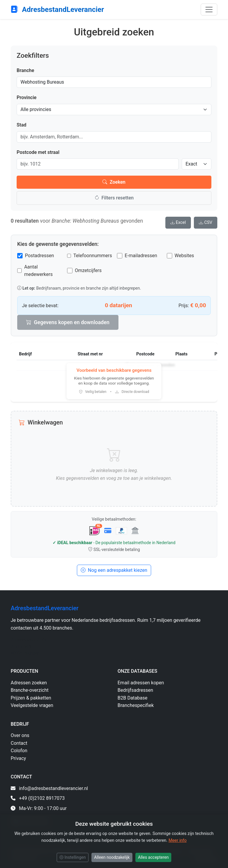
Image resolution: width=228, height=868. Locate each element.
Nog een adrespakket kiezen (114, 570)
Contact (19, 743)
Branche (25, 70)
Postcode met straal (38, 152)
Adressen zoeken (29, 683)
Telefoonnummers (93, 256)
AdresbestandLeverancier (57, 10)
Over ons (20, 735)
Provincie (27, 97)
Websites (184, 256)
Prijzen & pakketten (31, 698)
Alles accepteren (153, 857)
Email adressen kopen (141, 683)
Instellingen (73, 857)
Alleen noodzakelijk (112, 857)
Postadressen (39, 256)
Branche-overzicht (30, 690)
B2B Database (132, 698)
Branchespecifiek (136, 705)
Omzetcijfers (88, 270)
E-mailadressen (141, 256)
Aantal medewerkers (38, 271)
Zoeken (114, 182)
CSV (206, 223)
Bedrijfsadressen (135, 690)
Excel (178, 223)
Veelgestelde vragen (32, 705)
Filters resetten (114, 198)
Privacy (18, 758)
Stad (22, 125)
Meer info (178, 840)
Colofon (19, 751)
